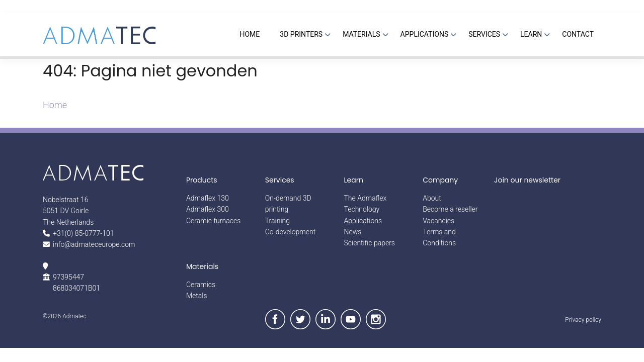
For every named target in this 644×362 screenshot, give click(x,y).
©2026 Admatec (65, 316)
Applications (363, 221)
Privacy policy (583, 320)
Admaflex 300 (208, 209)
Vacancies (438, 221)
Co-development (290, 232)
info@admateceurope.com (94, 244)
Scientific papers (370, 243)
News (353, 232)
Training (277, 221)
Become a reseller (450, 209)
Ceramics (201, 285)
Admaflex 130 (208, 198)
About (432, 198)
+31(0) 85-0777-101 (84, 233)
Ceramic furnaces (213, 221)
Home (55, 105)
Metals (197, 296)
